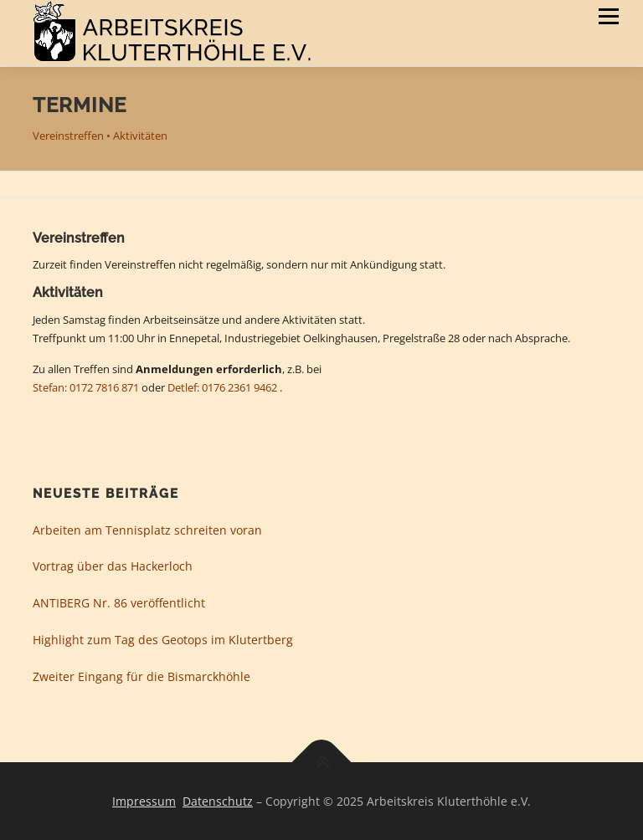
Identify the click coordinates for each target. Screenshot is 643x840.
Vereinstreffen (68, 136)
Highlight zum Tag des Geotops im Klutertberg (163, 640)
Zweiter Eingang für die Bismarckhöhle (141, 676)
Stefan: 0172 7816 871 (86, 387)
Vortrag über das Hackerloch (113, 566)
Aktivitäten (140, 136)
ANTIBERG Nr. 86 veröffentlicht (119, 603)
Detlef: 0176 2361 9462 (222, 387)
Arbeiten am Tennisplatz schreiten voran (147, 530)
